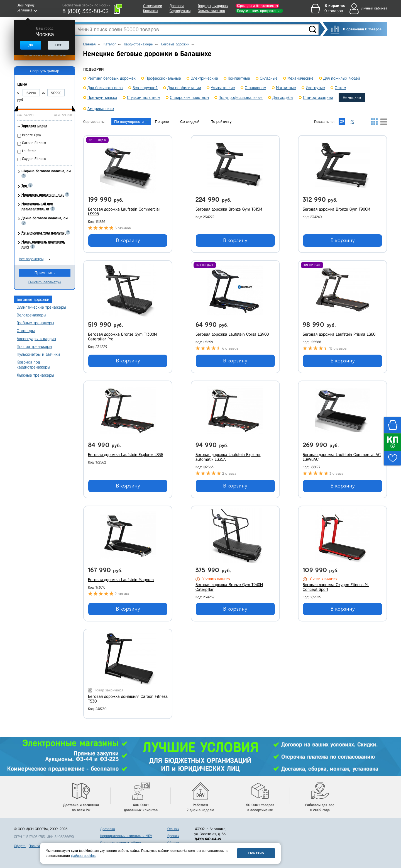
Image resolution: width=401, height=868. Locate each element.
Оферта (20, 846)
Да (31, 45)
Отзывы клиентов (211, 11)
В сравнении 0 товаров (362, 29)
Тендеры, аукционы (213, 6)
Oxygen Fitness (34, 159)
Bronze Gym (31, 135)
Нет (58, 45)
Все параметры (31, 259)
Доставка (177, 6)
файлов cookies (83, 856)
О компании (153, 6)
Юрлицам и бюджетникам (257, 6)
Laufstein (29, 151)
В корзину (128, 240)
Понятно (256, 853)
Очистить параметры (45, 282)
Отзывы (173, 829)
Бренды (173, 836)
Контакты (150, 11)
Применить (45, 273)
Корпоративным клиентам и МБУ (126, 836)
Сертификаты (180, 11)
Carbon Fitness (34, 143)
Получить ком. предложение (259, 11)
